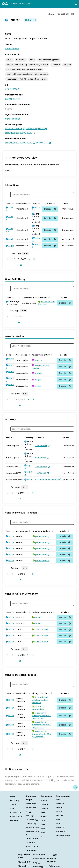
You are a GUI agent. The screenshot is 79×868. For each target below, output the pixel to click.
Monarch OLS (24, 862)
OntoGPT (60, 828)
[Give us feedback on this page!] (75, 787)
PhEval (59, 808)
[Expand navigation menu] (76, 4)
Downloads (31, 808)
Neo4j (29, 816)
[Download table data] (20, 265)
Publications (16, 816)
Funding (14, 820)
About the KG (32, 846)
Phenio (44, 816)
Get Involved (39, 859)
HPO (43, 812)
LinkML (59, 812)
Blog (37, 863)
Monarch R (32, 820)
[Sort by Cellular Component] (53, 612)
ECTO (43, 836)
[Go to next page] (29, 259)
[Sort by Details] (53, 203)
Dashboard (31, 804)
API (28, 812)
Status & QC (31, 824)
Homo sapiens (12, 49)
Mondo (44, 800)
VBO (43, 824)
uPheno (44, 809)
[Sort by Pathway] (48, 297)
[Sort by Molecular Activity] (52, 531)
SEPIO (44, 832)
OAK (58, 820)
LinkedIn (38, 867)
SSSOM (59, 816)
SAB (12, 809)
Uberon (44, 804)
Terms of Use (32, 838)
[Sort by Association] (29, 203)
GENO (44, 828)
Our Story (15, 800)
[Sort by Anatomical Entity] (51, 355)
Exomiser (60, 804)
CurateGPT (61, 832)
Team (13, 804)
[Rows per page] (26, 253)
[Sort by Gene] (13, 203)
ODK (58, 824)
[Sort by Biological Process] (51, 693)
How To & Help (32, 828)
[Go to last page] (34, 259)
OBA (43, 820)
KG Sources (31, 850)
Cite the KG (31, 842)
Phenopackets (63, 836)
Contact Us (16, 812)
